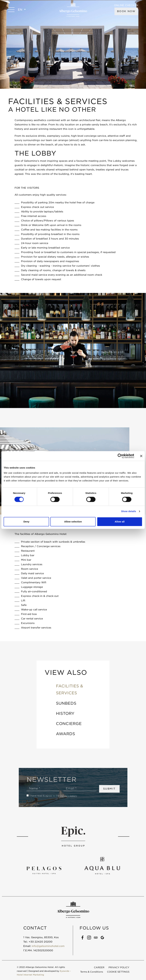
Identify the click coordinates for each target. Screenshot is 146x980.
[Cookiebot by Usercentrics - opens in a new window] (120, 456)
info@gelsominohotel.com (48, 946)
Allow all (120, 522)
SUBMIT (109, 789)
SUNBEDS (66, 703)
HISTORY (65, 713)
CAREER (99, 967)
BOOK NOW (126, 11)
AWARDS (65, 734)
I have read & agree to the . (53, 796)
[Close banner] (141, 456)
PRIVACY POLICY (119, 967)
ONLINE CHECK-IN (126, 5)
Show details (129, 511)
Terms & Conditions (92, 972)
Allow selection (73, 522)
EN (21, 10)
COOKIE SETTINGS (118, 972)
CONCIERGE (69, 724)
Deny (26, 522)
